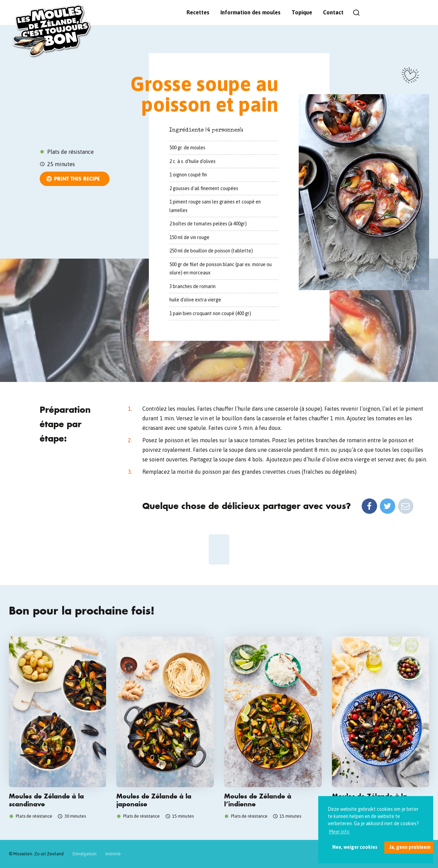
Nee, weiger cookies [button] (355, 847)
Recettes (198, 12)
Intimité (113, 854)
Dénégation (85, 854)
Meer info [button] (339, 832)
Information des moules (250, 12)
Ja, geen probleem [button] (410, 847)
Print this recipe (77, 179)
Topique (302, 12)
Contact (333, 12)
